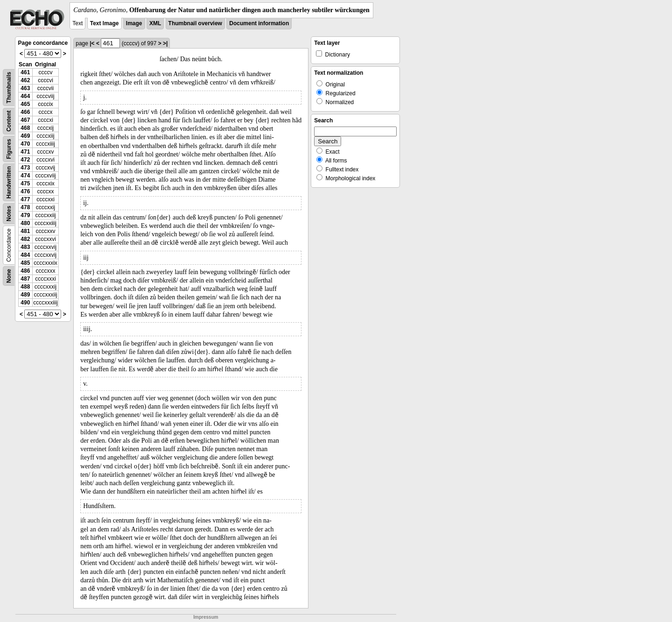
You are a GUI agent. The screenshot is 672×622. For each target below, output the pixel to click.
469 (25, 136)
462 (25, 80)
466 (25, 112)
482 (25, 239)
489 (25, 295)
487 (25, 279)
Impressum (206, 617)
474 (25, 176)
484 (25, 255)
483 (25, 247)
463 (25, 88)
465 (25, 104)
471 (25, 152)
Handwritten (9, 182)
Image (134, 23)
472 (25, 160)
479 (25, 215)
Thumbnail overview (195, 23)
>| (165, 43)
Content (9, 121)
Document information (259, 23)
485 (25, 263)
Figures (9, 149)
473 (25, 168)
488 (25, 287)
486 (25, 271)
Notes (9, 214)
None (9, 276)
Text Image (105, 23)
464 (25, 96)
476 (25, 191)
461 (25, 72)
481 (25, 231)
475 (25, 184)
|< (92, 43)
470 (25, 144)
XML (155, 23)
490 (25, 303)
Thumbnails (9, 88)
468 (25, 128)
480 (25, 223)
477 (25, 199)
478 (25, 207)
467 (25, 120)
